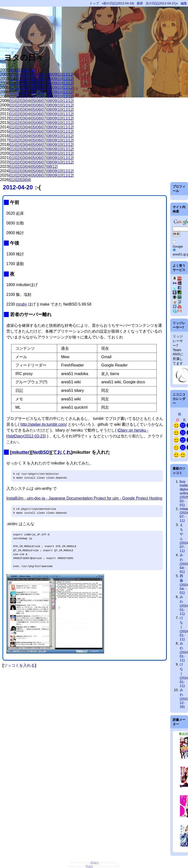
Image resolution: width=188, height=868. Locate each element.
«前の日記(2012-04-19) (118, 3)
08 (12, 70)
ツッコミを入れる (19, 665)
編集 (184, 3)
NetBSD (41, 452)
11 (28, 70)
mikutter (20, 452)
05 (33, 74)
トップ (94, 3)
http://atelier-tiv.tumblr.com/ (44, 424)
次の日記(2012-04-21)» (162, 3)
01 (12, 74)
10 (23, 70)
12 (33, 70)
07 (44, 74)
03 (23, 74)
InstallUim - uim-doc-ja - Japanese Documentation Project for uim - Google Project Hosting (84, 498)
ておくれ (62, 452)
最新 (140, 3)
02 (17, 74)
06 (39, 74)
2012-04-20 (18, 187)
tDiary (95, 863)
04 (28, 74)
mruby (21, 304)
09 (17, 70)
